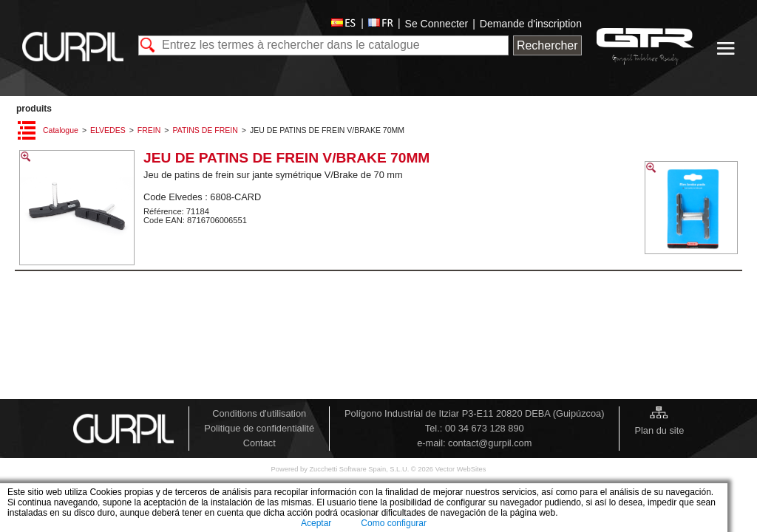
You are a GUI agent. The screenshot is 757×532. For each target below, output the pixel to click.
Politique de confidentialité (259, 428)
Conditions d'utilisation (259, 413)
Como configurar (394, 523)
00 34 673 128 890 (485, 428)
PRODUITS (34, 109)
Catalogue (61, 130)
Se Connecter (437, 24)
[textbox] (323, 45)
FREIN (149, 130)
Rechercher (547, 45)
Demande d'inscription (531, 24)
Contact (259, 443)
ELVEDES (108, 130)
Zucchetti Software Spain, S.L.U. (360, 469)
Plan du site (659, 430)
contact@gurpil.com (490, 443)
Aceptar (316, 523)
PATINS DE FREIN (205, 130)
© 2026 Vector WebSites (449, 469)
